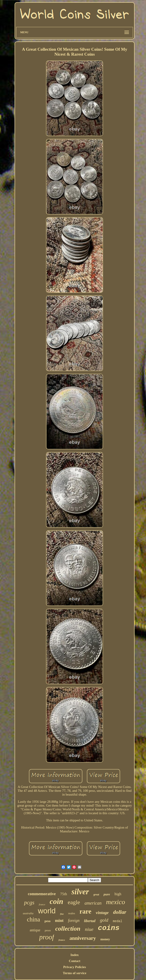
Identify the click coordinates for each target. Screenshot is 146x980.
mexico (116, 902)
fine (62, 914)
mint (59, 920)
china (33, 919)
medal (117, 921)
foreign (74, 921)
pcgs (29, 902)
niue (89, 929)
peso (47, 921)
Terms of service (75, 973)
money (105, 939)
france (42, 904)
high (118, 894)
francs (62, 940)
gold (104, 920)
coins (109, 928)
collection (68, 929)
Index (75, 955)
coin (56, 901)
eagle (74, 902)
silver (80, 892)
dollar (120, 912)
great (96, 895)
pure (107, 894)
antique (35, 930)
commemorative (42, 894)
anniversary (83, 938)
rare (85, 911)
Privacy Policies (74, 967)
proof (47, 937)
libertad (90, 921)
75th (64, 894)
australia (28, 913)
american (93, 903)
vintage (102, 913)
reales (72, 913)
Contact (75, 961)
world (47, 911)
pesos (48, 930)
